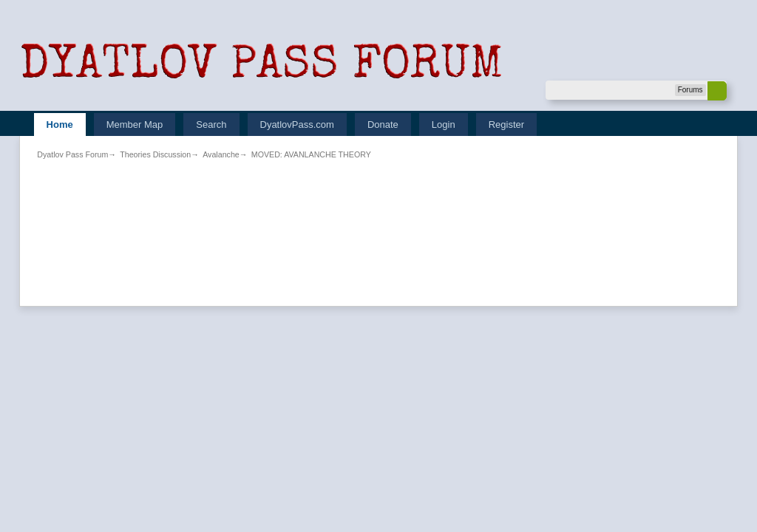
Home (60, 125)
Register (506, 125)
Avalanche (221, 154)
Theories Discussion (155, 154)
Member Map (135, 125)
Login (444, 125)
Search (211, 125)
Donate (383, 125)
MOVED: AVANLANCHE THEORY (311, 154)
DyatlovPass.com (297, 125)
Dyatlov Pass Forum (72, 154)
